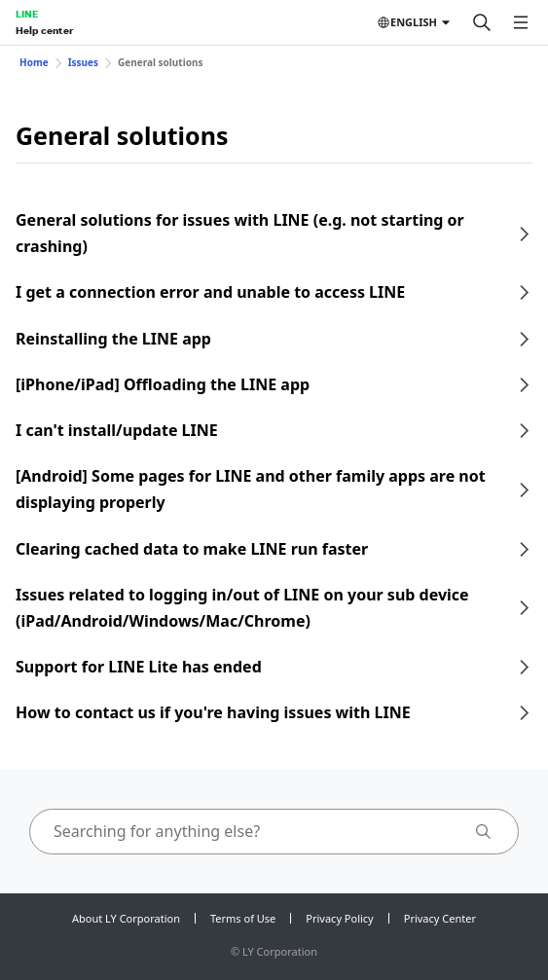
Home (34, 62)
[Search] (482, 22)
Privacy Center (440, 918)
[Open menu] (521, 22)
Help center (44, 30)
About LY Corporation (126, 918)
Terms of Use (243, 918)
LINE (27, 14)
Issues (83, 62)
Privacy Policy (339, 918)
